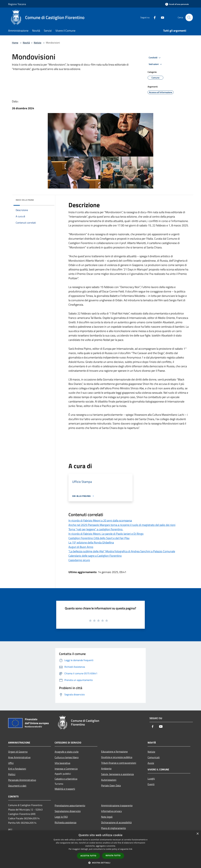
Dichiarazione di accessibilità (116, 822)
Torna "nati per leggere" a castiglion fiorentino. (96, 529)
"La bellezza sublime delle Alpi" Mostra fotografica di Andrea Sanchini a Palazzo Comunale (122, 551)
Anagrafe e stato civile (67, 752)
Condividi (155, 58)
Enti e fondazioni (17, 769)
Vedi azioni (156, 64)
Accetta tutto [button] (88, 856)
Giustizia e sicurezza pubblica (117, 757)
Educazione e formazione (114, 752)
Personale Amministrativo (22, 780)
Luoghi (151, 779)
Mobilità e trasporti (65, 789)
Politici (12, 774)
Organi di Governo (18, 752)
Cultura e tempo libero (67, 757)
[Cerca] (189, 17)
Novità (26, 43)
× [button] (197, 834)
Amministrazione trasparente (117, 805)
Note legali (107, 817)
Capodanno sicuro (79, 560)
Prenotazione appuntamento (70, 805)
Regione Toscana (17, 4)
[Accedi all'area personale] (177, 4)
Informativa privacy (111, 811)
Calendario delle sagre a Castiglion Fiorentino (95, 556)
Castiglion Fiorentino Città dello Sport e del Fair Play (99, 538)
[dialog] (100, 849)
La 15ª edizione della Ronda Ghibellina (91, 542)
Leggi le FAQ (61, 817)
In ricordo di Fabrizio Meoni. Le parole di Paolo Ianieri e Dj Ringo (106, 534)
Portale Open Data (111, 785)
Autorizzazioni (109, 780)
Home (15, 43)
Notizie (38, 43)
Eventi (151, 784)
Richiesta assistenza (65, 822)
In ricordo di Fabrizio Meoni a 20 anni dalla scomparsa (100, 520)
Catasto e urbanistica (66, 779)
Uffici (11, 763)
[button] (100, 863)
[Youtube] (161, 17)
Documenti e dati (17, 786)
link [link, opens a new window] (131, 849)
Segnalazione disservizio (68, 811)
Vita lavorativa (62, 763)
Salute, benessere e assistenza (117, 774)
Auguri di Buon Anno (81, 547)
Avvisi (151, 763)
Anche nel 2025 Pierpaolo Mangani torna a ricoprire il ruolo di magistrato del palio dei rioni (122, 525)
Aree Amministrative (19, 757)
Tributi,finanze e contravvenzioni (119, 763)
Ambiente (106, 768)
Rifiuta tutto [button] (113, 856)
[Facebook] (153, 17)
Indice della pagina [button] (25, 200)
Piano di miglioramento (113, 828)
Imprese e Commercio (66, 769)
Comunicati (154, 757)
